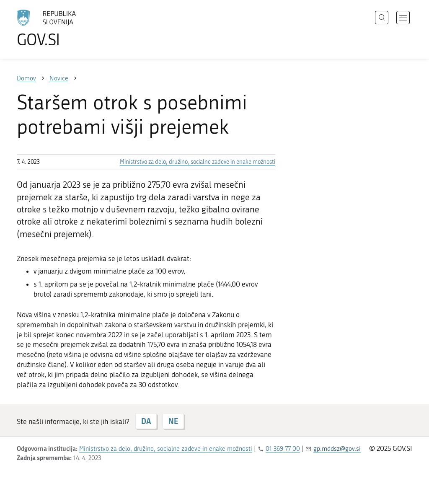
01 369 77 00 (283, 449)
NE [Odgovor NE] (173, 421)
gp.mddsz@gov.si (337, 449)
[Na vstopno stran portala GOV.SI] (70, 28)
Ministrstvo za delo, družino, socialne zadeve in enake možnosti (198, 162)
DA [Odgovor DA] (146, 421)
